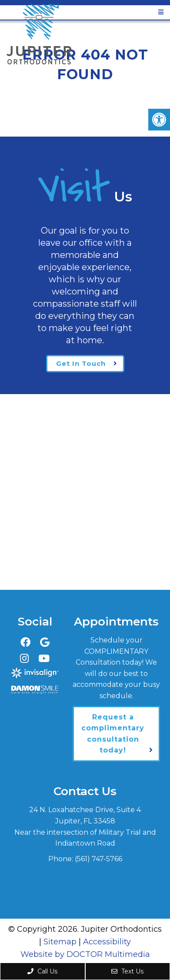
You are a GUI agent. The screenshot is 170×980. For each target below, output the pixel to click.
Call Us (42, 971)
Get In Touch (81, 363)
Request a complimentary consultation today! (113, 734)
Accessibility (107, 942)
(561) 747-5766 (98, 859)
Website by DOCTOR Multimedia (85, 954)
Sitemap (60, 942)
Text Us (127, 971)
